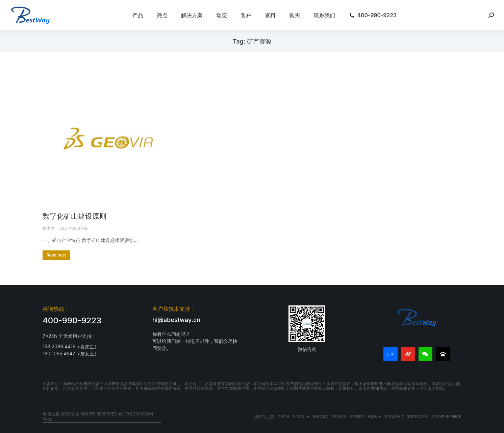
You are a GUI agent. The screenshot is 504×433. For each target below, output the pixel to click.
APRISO (357, 417)
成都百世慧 (264, 417)
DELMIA (339, 417)
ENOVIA (320, 417)
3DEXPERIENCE (446, 417)
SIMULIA (301, 417)
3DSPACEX (417, 417)
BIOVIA (375, 417)
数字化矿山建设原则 (74, 216)
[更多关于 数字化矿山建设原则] (56, 255)
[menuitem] (138, 15)
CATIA (284, 417)
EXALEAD (394, 417)
